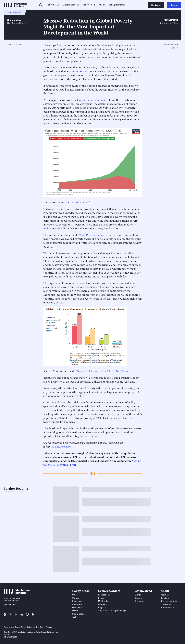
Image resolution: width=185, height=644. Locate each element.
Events (138, 595)
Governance (78, 607)
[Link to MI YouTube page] (22, 615)
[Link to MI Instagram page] (27, 615)
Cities (75, 595)
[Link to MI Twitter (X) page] (10, 615)
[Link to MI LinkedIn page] (16, 615)
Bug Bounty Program (44, 627)
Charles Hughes (19, 23)
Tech (74, 617)
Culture (76, 598)
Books (101, 598)
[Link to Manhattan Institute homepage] (17, 593)
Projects (102, 607)
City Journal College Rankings (112, 611)
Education (77, 604)
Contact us (166, 604)
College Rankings (117, 5)
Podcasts (102, 604)
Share (175, 48)
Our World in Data (78, 202)
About (102, 5)
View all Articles (15, 12)
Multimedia (103, 601)
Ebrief (72, 464)
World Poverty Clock (90, 235)
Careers (138, 598)
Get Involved (89, 5)
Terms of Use (9, 627)
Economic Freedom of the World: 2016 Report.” (104, 371)
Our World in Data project (92, 100)
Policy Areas (53, 5)
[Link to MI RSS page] (33, 615)
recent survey (80, 71)
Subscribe (139, 601)
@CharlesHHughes (61, 446)
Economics (171, 20)
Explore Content (71, 5)
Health (75, 611)
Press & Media (167, 607)
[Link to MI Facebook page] (5, 615)
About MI (165, 595)
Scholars (165, 598)
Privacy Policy (20, 627)
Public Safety (78, 614)
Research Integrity (169, 601)
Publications (104, 595)
